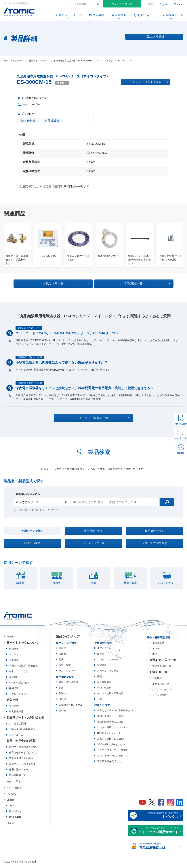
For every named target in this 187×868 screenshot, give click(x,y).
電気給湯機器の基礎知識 (159, 849)
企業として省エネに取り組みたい (115, 713)
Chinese (179, 4)
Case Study (15, 814)
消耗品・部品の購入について (25, 749)
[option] (15, 246)
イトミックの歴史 (19, 674)
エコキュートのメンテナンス (113, 758)
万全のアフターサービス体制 (113, 752)
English (164, 4)
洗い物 (62, 701)
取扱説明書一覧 (17, 778)
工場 (100, 701)
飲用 (61, 690)
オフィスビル (104, 650)
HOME (10, 639)
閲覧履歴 (181, 453)
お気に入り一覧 (181, 438)
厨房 (61, 662)
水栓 (155, 657)
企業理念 (14, 662)
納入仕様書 (28, 121)
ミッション (15, 657)
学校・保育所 (104, 690)
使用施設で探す (155, 531)
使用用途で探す (93, 531)
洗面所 (62, 656)
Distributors (15, 819)
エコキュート (159, 651)
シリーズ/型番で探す (154, 545)
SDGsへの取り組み (19, 685)
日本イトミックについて (23, 645)
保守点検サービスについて (23, 755)
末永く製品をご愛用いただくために (159, 833)
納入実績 (12, 702)
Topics (13, 808)
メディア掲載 (159, 697)
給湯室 (62, 650)
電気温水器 (158, 645)
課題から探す (32, 545)
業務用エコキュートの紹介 (111, 718)
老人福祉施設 (104, 684)
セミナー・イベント (163, 692)
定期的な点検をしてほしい (111, 741)
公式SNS (11, 796)
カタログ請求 (14, 784)
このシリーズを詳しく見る (149, 82)
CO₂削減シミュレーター (110, 735)
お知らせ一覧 (159, 674)
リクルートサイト (19, 696)
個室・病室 (65, 667)
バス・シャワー (67, 673)
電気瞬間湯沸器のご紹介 (110, 724)
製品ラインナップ (68, 639)
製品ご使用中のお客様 (21, 743)
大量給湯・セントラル (71, 707)
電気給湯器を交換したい (110, 764)
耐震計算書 (52, 121)
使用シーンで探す (32, 531)
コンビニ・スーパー (108, 662)
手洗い (62, 696)
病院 (100, 679)
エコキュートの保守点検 (22, 766)
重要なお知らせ (161, 686)
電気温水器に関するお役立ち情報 (159, 818)
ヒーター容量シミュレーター (113, 730)
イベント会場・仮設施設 (110, 696)
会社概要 (14, 651)
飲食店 (101, 656)
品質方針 (14, 679)
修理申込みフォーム (20, 772)
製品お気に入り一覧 (163, 663)
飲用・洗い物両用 (68, 684)
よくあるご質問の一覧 (97, 418)
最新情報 (157, 680)
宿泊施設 (102, 667)
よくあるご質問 (17, 726)
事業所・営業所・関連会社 (23, 668)
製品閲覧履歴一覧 (162, 668)
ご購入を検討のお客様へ (22, 732)
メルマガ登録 (14, 790)
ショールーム (16, 737)
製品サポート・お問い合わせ (26, 720)
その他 (62, 713)
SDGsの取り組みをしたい (111, 747)
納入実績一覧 (16, 714)
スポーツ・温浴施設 (108, 673)
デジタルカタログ (122, 4)
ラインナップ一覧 (93, 545)
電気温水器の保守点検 (21, 761)
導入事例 (14, 708)
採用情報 (14, 691)
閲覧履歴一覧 (125, 283)
